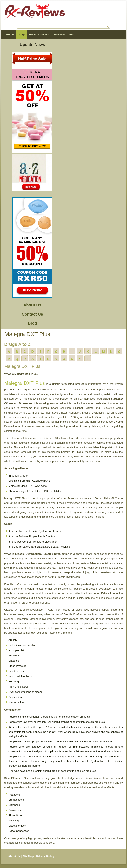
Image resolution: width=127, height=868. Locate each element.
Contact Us (33, 314)
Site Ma (27, 856)
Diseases (60, 34)
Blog (72, 34)
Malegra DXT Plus (25, 383)
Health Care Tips (40, 34)
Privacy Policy (45, 856)
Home (10, 34)
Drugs (21, 34)
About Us (32, 305)
